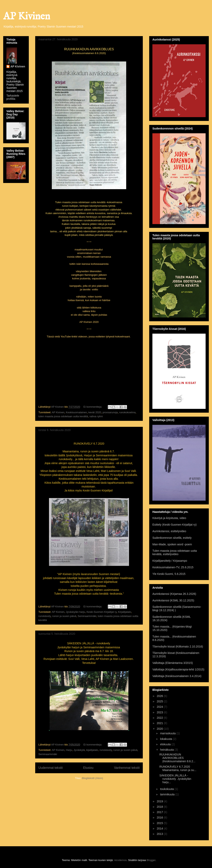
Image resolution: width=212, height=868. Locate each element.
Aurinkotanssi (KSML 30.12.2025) (173, 600)
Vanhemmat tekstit (127, 768)
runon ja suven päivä (64, 616)
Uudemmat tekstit (50, 768)
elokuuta (166, 744)
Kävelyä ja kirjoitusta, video (169, 518)
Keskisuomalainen (76, 412)
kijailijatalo (92, 750)
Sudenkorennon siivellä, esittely (172, 538)
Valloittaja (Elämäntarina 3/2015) (173, 663)
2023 (160, 712)
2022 (160, 718)
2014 (160, 828)
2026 (160, 696)
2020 (160, 729)
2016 (160, 818)
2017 (160, 812)
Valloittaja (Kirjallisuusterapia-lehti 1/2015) (178, 669)
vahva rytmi (96, 416)
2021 (160, 723)
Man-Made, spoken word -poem (172, 544)
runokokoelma (127, 412)
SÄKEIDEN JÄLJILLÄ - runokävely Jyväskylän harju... (175, 779)
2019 (160, 801)
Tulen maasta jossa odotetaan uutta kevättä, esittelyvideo (175, 552)
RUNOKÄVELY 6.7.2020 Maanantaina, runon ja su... (178, 768)
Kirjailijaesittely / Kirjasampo (170, 561)
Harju (69, 750)
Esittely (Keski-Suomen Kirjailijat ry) (174, 525)
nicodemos (120, 860)
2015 (160, 823)
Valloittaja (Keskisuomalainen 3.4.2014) (177, 676)
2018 (160, 807)
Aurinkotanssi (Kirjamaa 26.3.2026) (174, 594)
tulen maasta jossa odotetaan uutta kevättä (63, 416)
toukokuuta (167, 789)
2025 (160, 701)
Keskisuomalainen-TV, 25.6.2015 (173, 567)
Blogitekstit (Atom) (92, 778)
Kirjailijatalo (125, 612)
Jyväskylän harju (75, 612)
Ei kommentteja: (93, 407)
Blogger (151, 860)
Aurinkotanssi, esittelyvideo (169, 531)
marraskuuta (168, 733)
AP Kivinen (27, 17)
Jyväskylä (79, 750)
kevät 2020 (95, 412)
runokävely (45, 616)
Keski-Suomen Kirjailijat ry (102, 612)
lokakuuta (166, 739)
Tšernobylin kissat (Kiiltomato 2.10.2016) (178, 647)
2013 (160, 834)
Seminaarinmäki (87, 616)
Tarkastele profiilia (13, 97)
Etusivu (88, 768)
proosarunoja (110, 412)
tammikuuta (168, 794)
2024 (160, 707)
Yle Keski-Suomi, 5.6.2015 (169, 574)
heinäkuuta (167, 750)
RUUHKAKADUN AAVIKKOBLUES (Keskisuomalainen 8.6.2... (177, 758)
